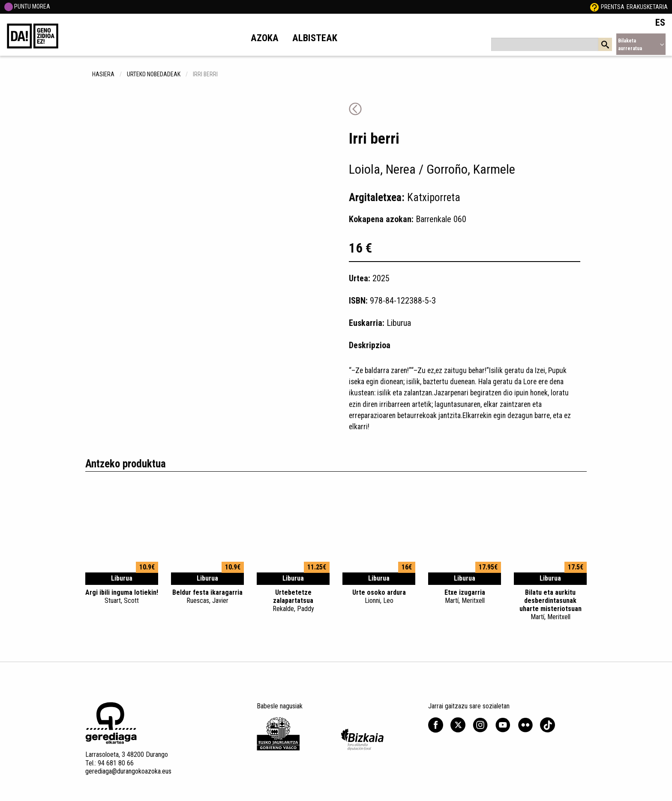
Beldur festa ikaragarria (207, 596)
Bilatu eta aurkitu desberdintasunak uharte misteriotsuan (550, 605)
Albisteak (315, 38)
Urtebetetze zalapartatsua (293, 601)
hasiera (103, 74)
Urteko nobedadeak (154, 74)
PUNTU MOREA (27, 6)
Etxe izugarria (465, 596)
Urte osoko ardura (379, 596)
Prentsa (613, 7)
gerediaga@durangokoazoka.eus (128, 771)
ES (660, 22)
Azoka (265, 38)
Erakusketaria (647, 7)
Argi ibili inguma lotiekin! (122, 596)
